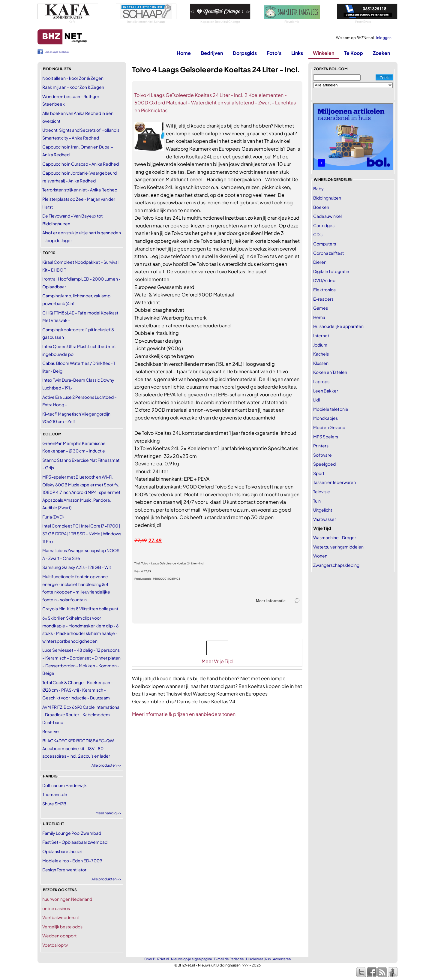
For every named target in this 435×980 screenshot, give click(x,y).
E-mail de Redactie (229, 959)
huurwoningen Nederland (67, 899)
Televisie (322, 492)
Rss (268, 959)
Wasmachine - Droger (335, 537)
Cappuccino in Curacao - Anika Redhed (81, 164)
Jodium (320, 345)
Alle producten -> (106, 765)
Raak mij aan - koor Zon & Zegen (73, 87)
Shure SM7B (54, 804)
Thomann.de (55, 794)
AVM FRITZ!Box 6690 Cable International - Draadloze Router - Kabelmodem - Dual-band (81, 715)
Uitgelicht (323, 510)
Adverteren (282, 959)
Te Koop (354, 53)
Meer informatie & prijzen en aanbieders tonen (184, 714)
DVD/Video (324, 280)
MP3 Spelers (326, 437)
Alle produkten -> (106, 879)
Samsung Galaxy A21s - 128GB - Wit (77, 567)
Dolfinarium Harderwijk (64, 785)
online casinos (56, 908)
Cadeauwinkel (327, 216)
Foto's (274, 53)
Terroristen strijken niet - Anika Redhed (80, 190)
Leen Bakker (326, 391)
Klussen (321, 363)
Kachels (321, 354)
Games (321, 308)
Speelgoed (324, 464)
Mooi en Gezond (329, 427)
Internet (321, 335)
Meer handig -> (108, 813)
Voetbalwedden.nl (60, 917)
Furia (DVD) (53, 517)
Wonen (320, 556)
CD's (318, 234)
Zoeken (381, 53)
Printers (321, 446)
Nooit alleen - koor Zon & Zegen (73, 78)
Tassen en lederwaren (334, 482)
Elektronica (324, 290)
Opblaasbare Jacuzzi (62, 851)
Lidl (316, 400)
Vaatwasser (325, 519)
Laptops (321, 381)
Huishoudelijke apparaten (338, 326)
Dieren (320, 262)
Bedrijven (212, 53)
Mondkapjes (325, 418)
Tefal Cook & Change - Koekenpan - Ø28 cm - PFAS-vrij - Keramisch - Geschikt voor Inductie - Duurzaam (78, 690)
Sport (319, 473)
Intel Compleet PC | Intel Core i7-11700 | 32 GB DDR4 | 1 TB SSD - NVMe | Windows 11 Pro (82, 533)
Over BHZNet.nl (157, 959)
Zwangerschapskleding (336, 565)
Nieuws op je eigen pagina (191, 959)
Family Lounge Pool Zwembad (72, 833)
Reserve (51, 731)
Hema (319, 317)
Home (184, 53)
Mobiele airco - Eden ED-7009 (72, 861)
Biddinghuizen (327, 198)
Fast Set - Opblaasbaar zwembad (75, 842)
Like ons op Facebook (57, 52)
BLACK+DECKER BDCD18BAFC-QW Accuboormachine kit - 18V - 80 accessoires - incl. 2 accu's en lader (78, 748)
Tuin (317, 501)
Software (322, 455)
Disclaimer (255, 959)
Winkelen (324, 53)
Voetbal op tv (55, 945)
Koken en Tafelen (330, 372)
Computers (325, 244)
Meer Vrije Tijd (217, 661)
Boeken (321, 207)
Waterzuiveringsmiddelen (338, 547)
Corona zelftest (328, 253)
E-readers (323, 299)
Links (297, 53)
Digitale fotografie (331, 271)
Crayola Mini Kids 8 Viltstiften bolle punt (80, 609)
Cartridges (324, 225)
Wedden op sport (59, 936)
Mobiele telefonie (331, 409)
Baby (318, 188)
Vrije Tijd (322, 528)
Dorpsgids (245, 53)
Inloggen (384, 38)
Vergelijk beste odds (62, 927)
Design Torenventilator (64, 870)
